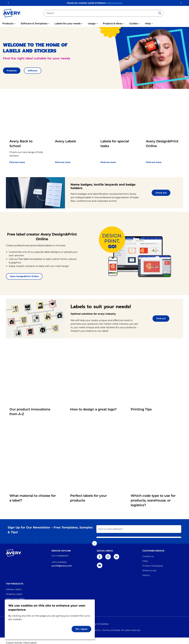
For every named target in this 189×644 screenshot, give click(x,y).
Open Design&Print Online (24, 276)
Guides (134, 24)
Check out (161, 193)
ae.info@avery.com (62, 562)
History (146, 571)
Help (148, 24)
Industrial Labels (14, 599)
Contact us (148, 552)
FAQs (145, 557)
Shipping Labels (14, 590)
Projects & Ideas (112, 24)
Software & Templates (34, 24)
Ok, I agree (81, 629)
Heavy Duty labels (15, 595)
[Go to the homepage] (12, 14)
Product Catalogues (153, 562)
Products (8, 24)
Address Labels (14, 585)
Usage (92, 24)
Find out (161, 318)
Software (33, 71)
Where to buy (149, 566)
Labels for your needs (68, 24)
